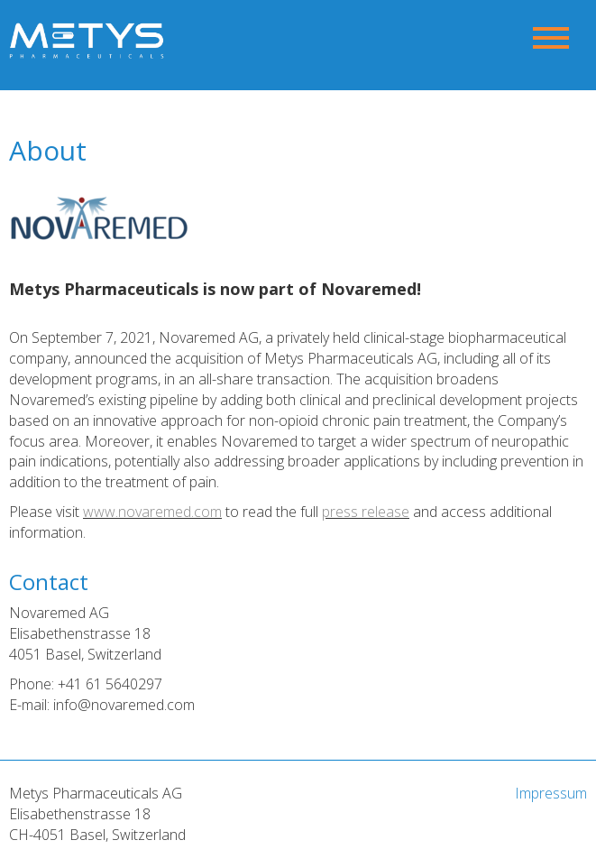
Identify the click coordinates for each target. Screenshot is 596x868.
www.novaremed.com (152, 512)
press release (366, 512)
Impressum (551, 793)
